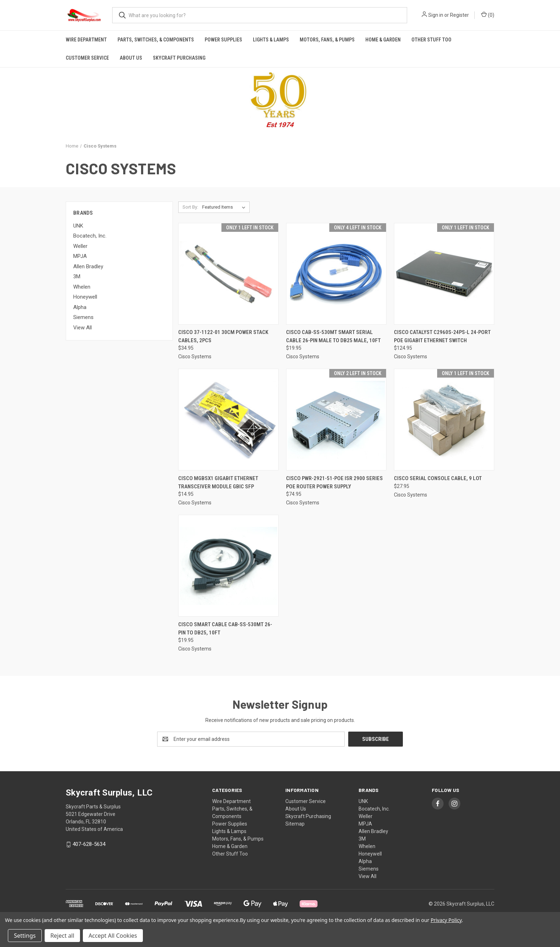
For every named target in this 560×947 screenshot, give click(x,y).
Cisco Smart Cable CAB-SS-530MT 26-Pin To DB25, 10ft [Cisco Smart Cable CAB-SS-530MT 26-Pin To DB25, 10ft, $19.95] (225, 629)
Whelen (82, 287)
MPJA (80, 256)
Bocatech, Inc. (90, 236)
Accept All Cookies (113, 936)
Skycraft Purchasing (179, 58)
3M (77, 276)
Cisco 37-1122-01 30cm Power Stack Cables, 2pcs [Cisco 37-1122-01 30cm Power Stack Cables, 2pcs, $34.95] (223, 336)
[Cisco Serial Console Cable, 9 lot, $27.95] (444, 420)
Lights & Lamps (271, 40)
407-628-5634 (89, 844)
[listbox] (225, 207)
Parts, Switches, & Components (156, 40)
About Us (131, 58)
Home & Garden (383, 40)
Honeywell (85, 297)
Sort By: (190, 207)
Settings (25, 936)
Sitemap (295, 824)
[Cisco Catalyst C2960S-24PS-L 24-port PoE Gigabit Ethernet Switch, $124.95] (444, 274)
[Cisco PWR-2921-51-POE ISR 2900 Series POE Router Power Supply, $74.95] (336, 420)
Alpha (80, 307)
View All (82, 328)
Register (459, 15)
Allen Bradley (88, 266)
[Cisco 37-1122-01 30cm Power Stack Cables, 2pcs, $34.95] (228, 274)
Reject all (62, 936)
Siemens (83, 317)
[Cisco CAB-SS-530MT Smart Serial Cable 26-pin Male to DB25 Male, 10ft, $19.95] (336, 274)
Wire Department (86, 40)
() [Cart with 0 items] (488, 15)
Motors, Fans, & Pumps (327, 40)
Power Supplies (223, 40)
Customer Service (87, 58)
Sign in (436, 15)
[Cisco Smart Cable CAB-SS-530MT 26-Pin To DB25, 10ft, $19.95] (228, 566)
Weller (80, 246)
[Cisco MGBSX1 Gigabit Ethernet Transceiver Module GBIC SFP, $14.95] (228, 420)
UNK (78, 226)
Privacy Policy (446, 920)
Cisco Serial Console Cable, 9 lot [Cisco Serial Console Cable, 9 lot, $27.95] (438, 478)
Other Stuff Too (431, 40)
